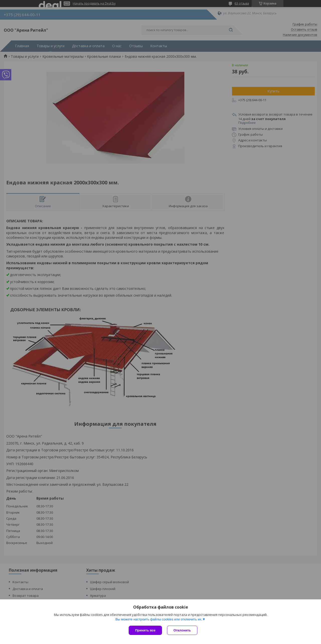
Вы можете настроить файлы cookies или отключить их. (159, 619)
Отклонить (182, 630)
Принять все (145, 630)
